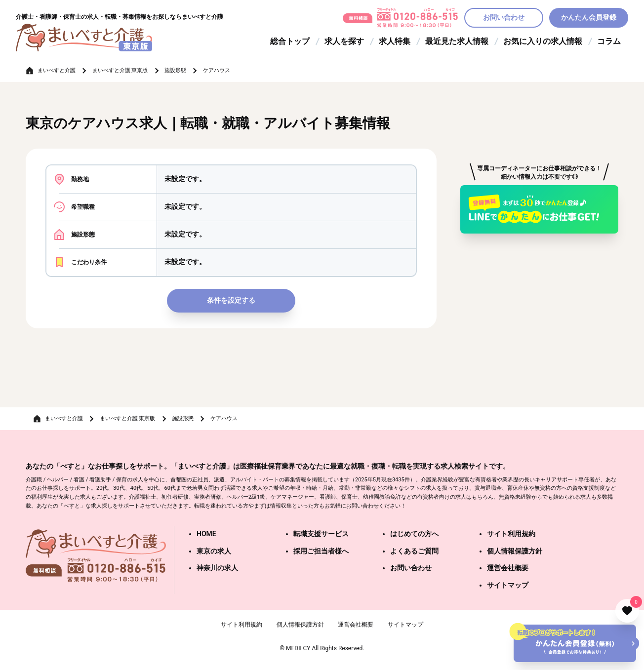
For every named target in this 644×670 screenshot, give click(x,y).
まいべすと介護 (57, 70)
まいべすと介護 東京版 (120, 70)
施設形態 (175, 70)
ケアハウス (217, 70)
